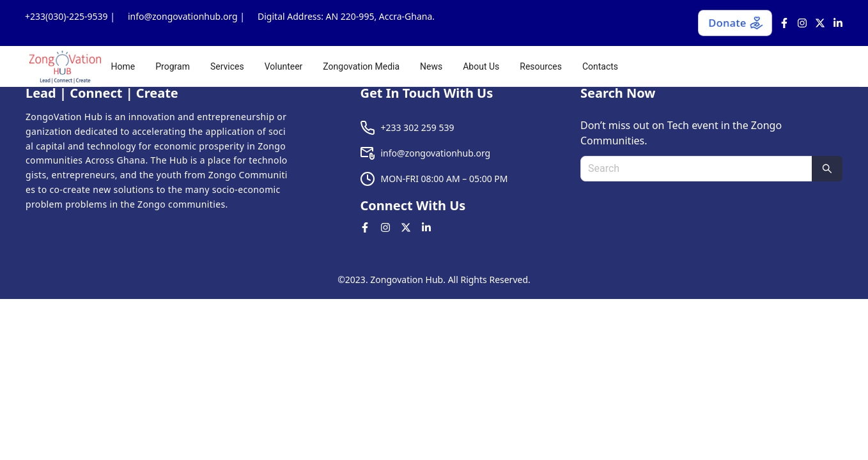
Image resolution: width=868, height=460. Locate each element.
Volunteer (284, 66)
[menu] (480, 66)
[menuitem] (123, 66)
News (431, 66)
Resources (541, 66)
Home (123, 66)
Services (227, 66)
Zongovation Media (361, 66)
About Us (481, 66)
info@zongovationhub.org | (186, 16)
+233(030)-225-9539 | (70, 16)
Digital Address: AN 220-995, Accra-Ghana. (346, 16)
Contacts (600, 66)
